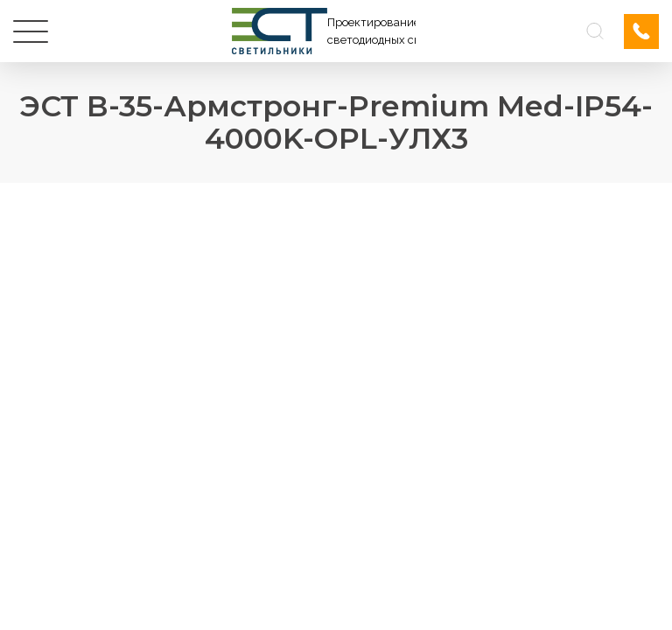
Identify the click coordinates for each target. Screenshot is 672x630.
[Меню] (31, 31)
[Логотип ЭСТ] (324, 31)
